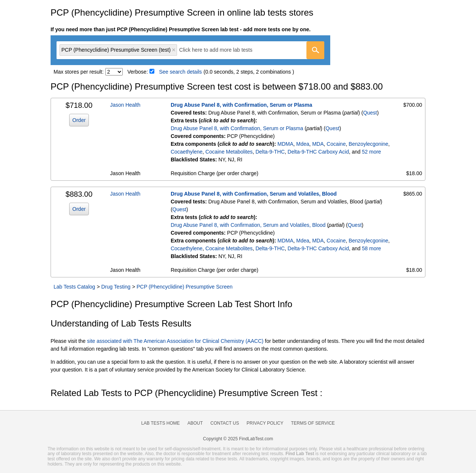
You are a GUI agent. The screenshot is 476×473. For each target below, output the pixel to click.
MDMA (285, 144)
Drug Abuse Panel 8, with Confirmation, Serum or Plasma (242, 105)
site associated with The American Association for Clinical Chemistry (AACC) (175, 341)
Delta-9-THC (270, 152)
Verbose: (138, 72)
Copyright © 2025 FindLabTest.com (238, 439)
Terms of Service (313, 423)
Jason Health (125, 105)
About (195, 423)
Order (79, 120)
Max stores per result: (79, 72)
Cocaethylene (187, 152)
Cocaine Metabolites (229, 152)
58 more (371, 248)
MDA (318, 144)
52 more (371, 152)
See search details (181, 72)
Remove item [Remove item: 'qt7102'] (174, 50)
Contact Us (225, 423)
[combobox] (190, 50)
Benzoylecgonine (368, 144)
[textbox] (221, 50)
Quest (370, 113)
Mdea (303, 144)
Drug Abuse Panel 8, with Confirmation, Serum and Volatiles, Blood (254, 194)
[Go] (315, 50)
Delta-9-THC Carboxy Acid (318, 152)
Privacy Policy (265, 423)
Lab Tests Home (161, 423)
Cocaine (336, 144)
